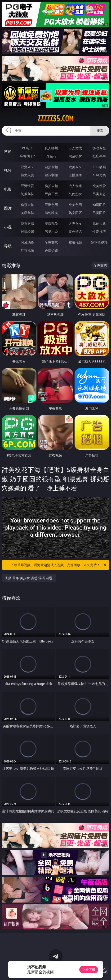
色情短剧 (51, 250)
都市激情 (27, 224)
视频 (8, 170)
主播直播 (75, 175)
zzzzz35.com (55, 119)
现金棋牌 (75, 156)
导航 (8, 246)
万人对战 (75, 148)
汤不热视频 (99, 242)
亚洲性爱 (27, 186)
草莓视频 (75, 242)
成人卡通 (75, 186)
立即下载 (89, 969)
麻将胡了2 (27, 156)
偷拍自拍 (51, 186)
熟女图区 (75, 213)
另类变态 (99, 194)
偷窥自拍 (27, 205)
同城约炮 (27, 242)
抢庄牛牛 (99, 156)
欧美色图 (75, 205)
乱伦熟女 (75, 194)
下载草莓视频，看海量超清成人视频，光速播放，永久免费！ (59, 565)
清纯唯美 (51, 213)
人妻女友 (75, 224)
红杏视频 (27, 250)
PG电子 (28, 148)
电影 (8, 189)
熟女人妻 (27, 175)
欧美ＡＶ (75, 167)
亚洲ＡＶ (27, 167)
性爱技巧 (99, 232)
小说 (8, 227)
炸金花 (51, 156)
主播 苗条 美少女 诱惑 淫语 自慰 (29, 578)
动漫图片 (99, 205)
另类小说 (51, 232)
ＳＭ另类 (99, 175)
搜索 (100, 131)
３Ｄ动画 (99, 167)
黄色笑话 (75, 232)
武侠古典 (99, 224)
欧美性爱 (99, 186)
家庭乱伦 (51, 224)
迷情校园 (27, 232)
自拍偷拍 (51, 167)
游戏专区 (99, 148)
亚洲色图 (51, 205)
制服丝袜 (27, 194)
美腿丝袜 (27, 213)
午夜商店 (51, 242)
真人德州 (51, 148)
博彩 (8, 151)
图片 (8, 208)
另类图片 (99, 213)
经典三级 (51, 194)
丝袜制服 (51, 175)
